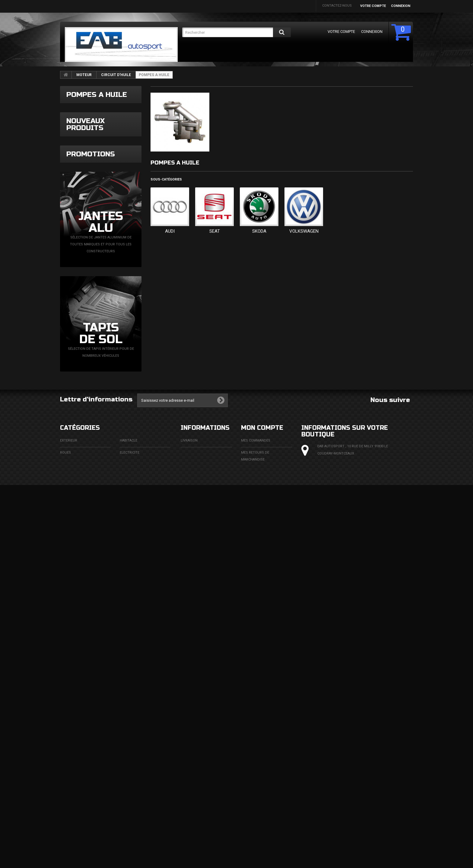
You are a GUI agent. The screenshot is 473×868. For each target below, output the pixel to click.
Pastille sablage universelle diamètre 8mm (117, 296)
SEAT (215, 231)
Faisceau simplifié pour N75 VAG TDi (119, 204)
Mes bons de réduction (262, 837)
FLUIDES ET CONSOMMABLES (143, 811)
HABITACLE (129, 763)
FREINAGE (68, 811)
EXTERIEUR (69, 763)
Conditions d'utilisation (203, 787)
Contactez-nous (337, 6)
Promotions (91, 464)
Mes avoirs (251, 794)
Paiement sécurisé (197, 799)
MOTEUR (84, 75)
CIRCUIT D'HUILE (116, 75)
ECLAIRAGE (69, 787)
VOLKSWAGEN (304, 231)
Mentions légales (197, 775)
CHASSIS (67, 799)
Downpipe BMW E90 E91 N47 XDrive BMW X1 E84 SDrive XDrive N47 (119, 252)
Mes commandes (256, 763)
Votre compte (373, 6)
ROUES (65, 775)
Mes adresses (253, 806)
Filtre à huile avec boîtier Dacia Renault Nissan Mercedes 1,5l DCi (118, 344)
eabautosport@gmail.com (357, 812)
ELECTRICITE (130, 775)
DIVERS (66, 823)
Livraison (189, 763)
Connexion (401, 6)
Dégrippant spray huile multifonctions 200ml (119, 394)
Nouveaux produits (86, 181)
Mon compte (262, 750)
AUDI (170, 231)
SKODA (259, 231)
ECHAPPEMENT (132, 787)
